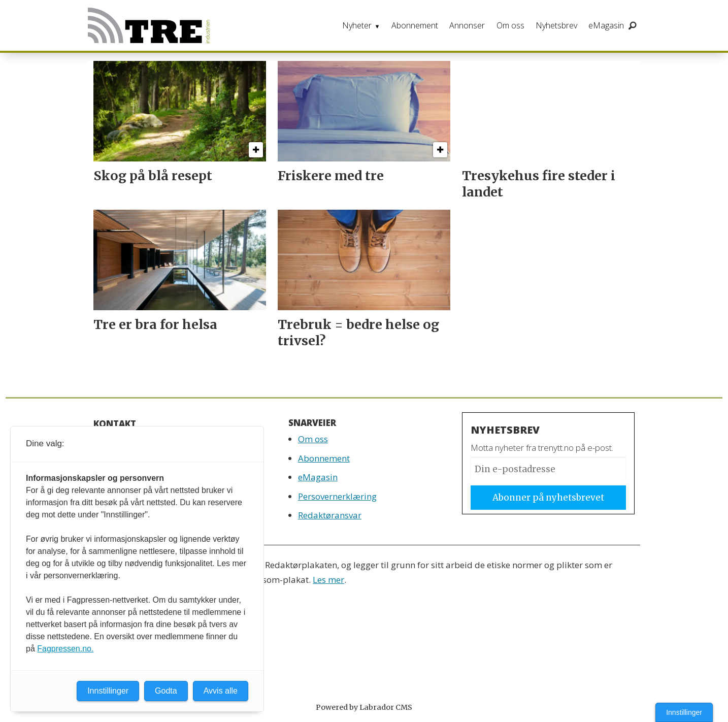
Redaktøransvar (330, 515)
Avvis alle (221, 691)
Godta (166, 691)
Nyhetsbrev (556, 25)
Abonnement (415, 25)
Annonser (467, 25)
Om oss (510, 25)
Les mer (328, 580)
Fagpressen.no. (65, 649)
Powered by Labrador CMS (364, 707)
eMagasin (606, 25)
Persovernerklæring (337, 496)
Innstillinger (684, 712)
